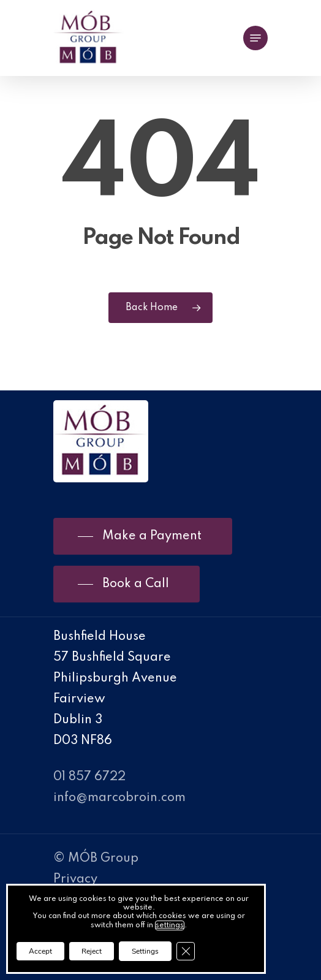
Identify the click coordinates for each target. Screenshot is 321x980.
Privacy (75, 879)
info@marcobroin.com (119, 798)
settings (170, 925)
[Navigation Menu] (255, 38)
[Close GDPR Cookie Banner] (186, 951)
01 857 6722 (89, 777)
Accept (40, 951)
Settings (145, 951)
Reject (92, 951)
